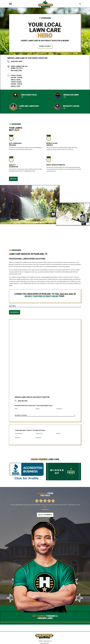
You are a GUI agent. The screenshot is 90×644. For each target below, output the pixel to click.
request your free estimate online (41, 296)
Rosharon (38, 439)
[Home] (45, 638)
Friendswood (19, 435)
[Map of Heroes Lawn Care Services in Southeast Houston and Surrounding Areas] (45, 355)
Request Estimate (45, 46)
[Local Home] (46, 4)
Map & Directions (16, 70)
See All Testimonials (45, 516)
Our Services (14, 313)
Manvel (58, 435)
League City (39, 435)
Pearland (17, 439)
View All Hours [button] (16, 80)
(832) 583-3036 (16, 61)
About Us (13, 179)
